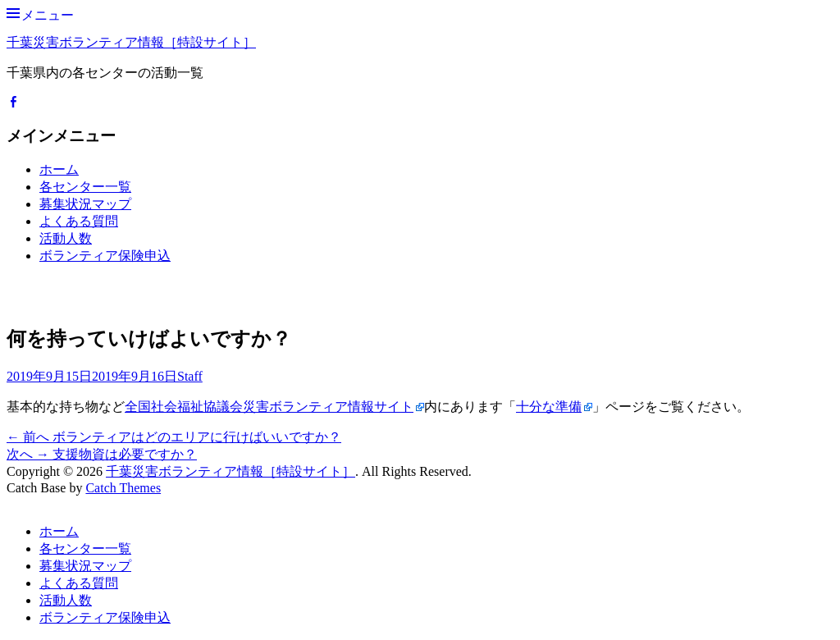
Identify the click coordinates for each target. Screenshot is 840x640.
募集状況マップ (85, 204)
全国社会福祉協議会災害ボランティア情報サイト (269, 407)
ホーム (59, 169)
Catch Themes (123, 488)
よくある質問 (79, 221)
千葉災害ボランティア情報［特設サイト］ (131, 42)
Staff (190, 376)
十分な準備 (549, 407)
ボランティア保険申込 (105, 256)
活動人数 (66, 238)
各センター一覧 (85, 187)
